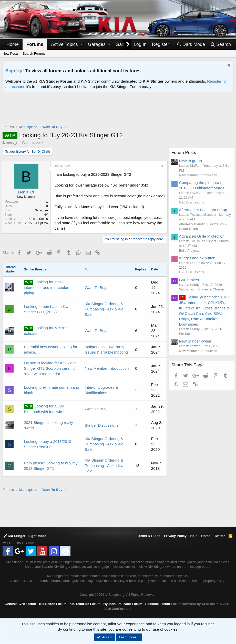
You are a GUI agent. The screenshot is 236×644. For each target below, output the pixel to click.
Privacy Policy (175, 536)
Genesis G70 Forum (20, 604)
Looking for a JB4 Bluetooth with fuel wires (45, 414)
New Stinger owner (196, 341)
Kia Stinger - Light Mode (25, 536)
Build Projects (190, 251)
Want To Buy (96, 293)
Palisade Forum (158, 604)
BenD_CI (13, 143)
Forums (35, 44)
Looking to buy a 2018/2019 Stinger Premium (48, 450)
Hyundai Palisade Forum (123, 604)
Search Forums (34, 53)
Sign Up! (15, 71)
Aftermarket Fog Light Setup (204, 210)
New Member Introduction (107, 374)
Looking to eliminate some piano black (51, 395)
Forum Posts (184, 153)
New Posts (11, 53)
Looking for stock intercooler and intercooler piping (46, 293)
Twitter (220, 536)
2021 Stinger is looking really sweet (48, 431)
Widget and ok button (198, 258)
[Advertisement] (118, 112)
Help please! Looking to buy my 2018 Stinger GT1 (51, 471)
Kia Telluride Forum (85, 604)
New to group (191, 161)
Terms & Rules (149, 536)
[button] (81, 45)
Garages (97, 44)
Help (194, 536)
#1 (162, 166)
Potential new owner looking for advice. (50, 355)
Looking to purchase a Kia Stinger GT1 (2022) (46, 315)
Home (13, 44)
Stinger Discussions (102, 431)
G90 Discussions (192, 202)
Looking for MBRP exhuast (45, 336)
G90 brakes (190, 280)
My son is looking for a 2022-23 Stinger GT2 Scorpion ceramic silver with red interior (50, 374)
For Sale (186, 334)
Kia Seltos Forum (53, 604)
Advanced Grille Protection (203, 236)
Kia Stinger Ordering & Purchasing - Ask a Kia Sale (104, 314)
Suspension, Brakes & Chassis (203, 289)
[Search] (220, 45)
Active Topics (64, 44)
